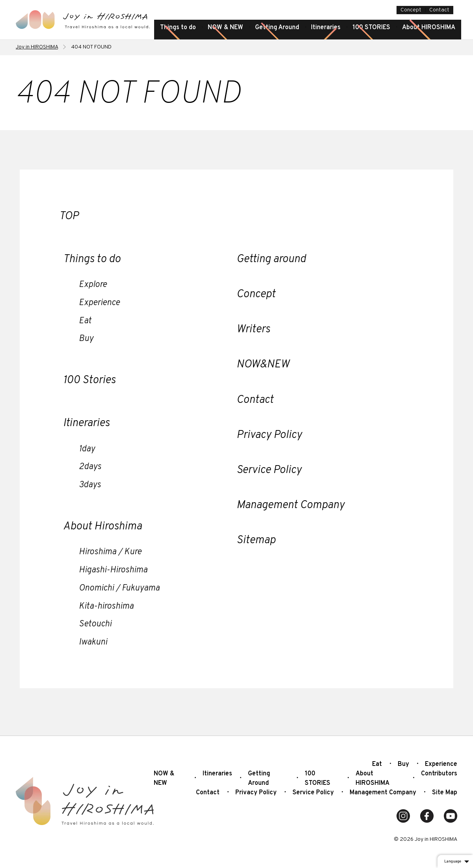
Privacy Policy (269, 435)
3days (90, 485)
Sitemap (256, 540)
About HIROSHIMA (429, 28)
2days (90, 467)
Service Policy (269, 470)
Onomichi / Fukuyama (119, 588)
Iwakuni (93, 642)
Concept (411, 10)
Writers (253, 330)
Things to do (178, 28)
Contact (439, 10)
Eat (85, 321)
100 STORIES (371, 28)
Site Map (445, 793)
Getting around (271, 259)
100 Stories (89, 380)
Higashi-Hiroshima (113, 570)
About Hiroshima (102, 527)
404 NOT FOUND (91, 47)
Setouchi (95, 624)
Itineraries (326, 28)
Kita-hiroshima (106, 606)
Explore (93, 285)
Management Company (291, 505)
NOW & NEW (225, 28)
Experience (99, 303)
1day (87, 449)
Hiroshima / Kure (110, 552)
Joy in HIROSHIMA (37, 47)
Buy (86, 339)
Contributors (439, 774)
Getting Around (277, 28)
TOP (69, 216)
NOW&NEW (263, 365)
